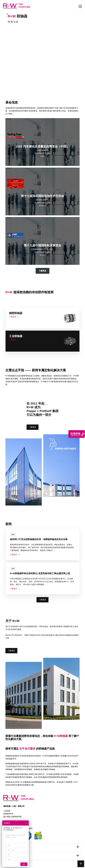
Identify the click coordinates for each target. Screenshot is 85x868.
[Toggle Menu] (80, 7)
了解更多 (33, 427)
